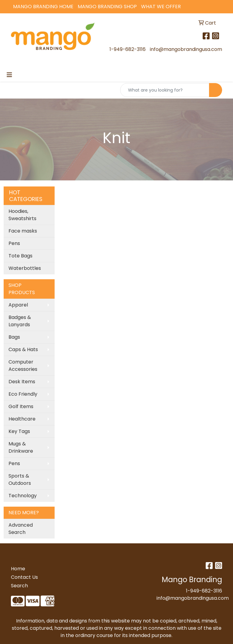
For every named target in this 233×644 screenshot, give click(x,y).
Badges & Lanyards (20, 321)
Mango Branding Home (43, 7)
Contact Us (24, 577)
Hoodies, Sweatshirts (22, 215)
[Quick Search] (165, 90)
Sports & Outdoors (20, 480)
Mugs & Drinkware (21, 447)
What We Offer (161, 7)
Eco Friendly (23, 394)
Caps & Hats (23, 349)
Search (19, 586)
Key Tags (19, 431)
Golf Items (21, 406)
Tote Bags (20, 256)
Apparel (18, 305)
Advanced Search (21, 529)
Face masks (23, 231)
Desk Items (22, 382)
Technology (23, 496)
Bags (14, 337)
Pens (14, 243)
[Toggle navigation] (9, 75)
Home (18, 569)
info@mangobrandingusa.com (186, 49)
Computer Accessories (23, 366)
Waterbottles (25, 268)
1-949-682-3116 (128, 49)
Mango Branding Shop (107, 7)
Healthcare (22, 419)
